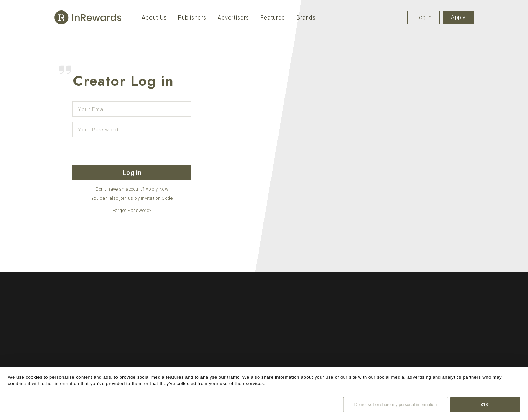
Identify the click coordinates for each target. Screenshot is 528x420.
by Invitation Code (153, 198)
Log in (424, 17)
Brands (306, 18)
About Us (154, 18)
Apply (458, 17)
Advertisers (233, 18)
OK (485, 404)
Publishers (192, 18)
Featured (273, 18)
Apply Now (157, 189)
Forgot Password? (132, 210)
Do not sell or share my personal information (396, 405)
